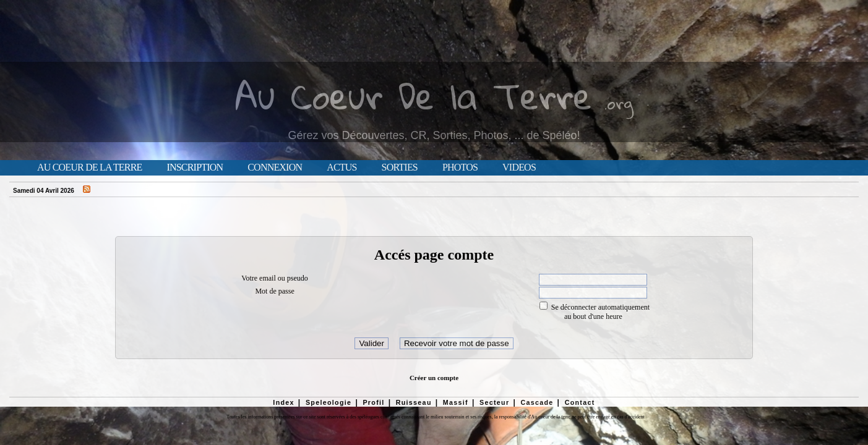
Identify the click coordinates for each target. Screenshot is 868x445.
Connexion (275, 167)
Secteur (494, 402)
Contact (580, 402)
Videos (519, 167)
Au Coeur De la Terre (414, 95)
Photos (460, 167)
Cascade (537, 402)
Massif (456, 402)
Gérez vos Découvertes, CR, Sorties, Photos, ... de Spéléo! (434, 135)
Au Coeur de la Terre (89, 167)
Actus (342, 167)
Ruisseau (414, 402)
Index (284, 402)
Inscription (195, 167)
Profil (373, 402)
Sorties (400, 167)
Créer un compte (434, 378)
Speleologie (329, 402)
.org (619, 103)
